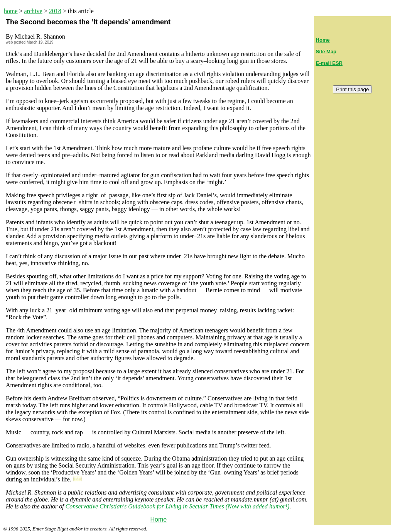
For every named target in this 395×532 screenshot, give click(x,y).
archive (33, 11)
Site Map (326, 52)
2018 (55, 11)
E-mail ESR (329, 63)
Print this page (352, 89)
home (11, 11)
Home (158, 519)
